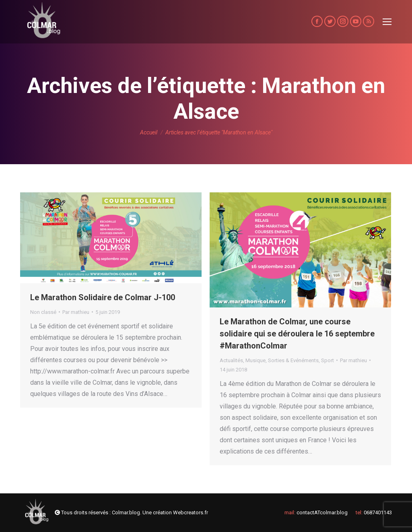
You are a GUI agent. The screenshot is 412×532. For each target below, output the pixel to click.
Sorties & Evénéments (293, 360)
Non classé (43, 312)
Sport (328, 360)
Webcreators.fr (191, 512)
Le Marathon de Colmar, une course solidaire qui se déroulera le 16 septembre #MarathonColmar (297, 334)
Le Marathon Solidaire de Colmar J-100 (103, 297)
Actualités (231, 360)
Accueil (149, 132)
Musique (255, 360)
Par (76, 312)
